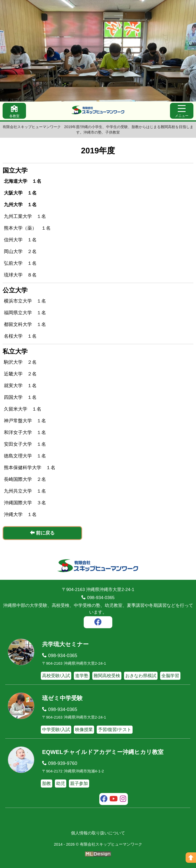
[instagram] (123, 800)
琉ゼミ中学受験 (62, 698)
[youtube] (114, 800)
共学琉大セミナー (65, 644)
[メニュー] (182, 111)
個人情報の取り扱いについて (98, 833)
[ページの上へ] (191, 858)
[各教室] (14, 111)
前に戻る (42, 533)
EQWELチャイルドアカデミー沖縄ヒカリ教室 (103, 752)
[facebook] (98, 623)
